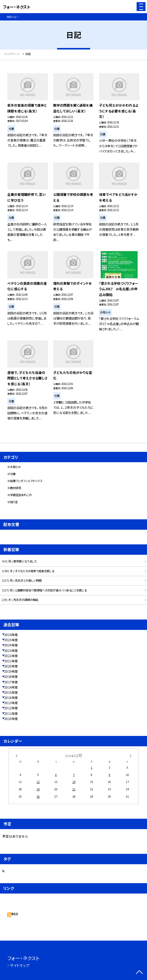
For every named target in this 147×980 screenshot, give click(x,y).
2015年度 (11, 692)
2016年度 (11, 687)
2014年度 (11, 698)
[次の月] (130, 755)
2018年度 (11, 676)
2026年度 (11, 635)
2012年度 (11, 708)
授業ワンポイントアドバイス (26, 481)
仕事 (13, 474)
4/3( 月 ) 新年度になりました (20, 561)
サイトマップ (20, 965)
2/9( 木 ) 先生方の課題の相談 (20, 600)
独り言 (14, 502)
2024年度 (11, 645)
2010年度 (11, 719)
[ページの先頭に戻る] (139, 973)
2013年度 (11, 703)
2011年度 (11, 713)
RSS (15, 914)
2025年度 (11, 640)
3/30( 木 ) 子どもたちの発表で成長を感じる (28, 571)
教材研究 (16, 488)
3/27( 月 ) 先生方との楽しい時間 (22, 580)
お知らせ (15, 467)
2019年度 (11, 671)
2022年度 (11, 656)
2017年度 (11, 682)
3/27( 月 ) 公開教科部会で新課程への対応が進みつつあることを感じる (44, 590)
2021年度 (11, 661)
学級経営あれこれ (21, 495)
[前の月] (16, 755)
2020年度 (11, 666)
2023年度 (11, 651)
